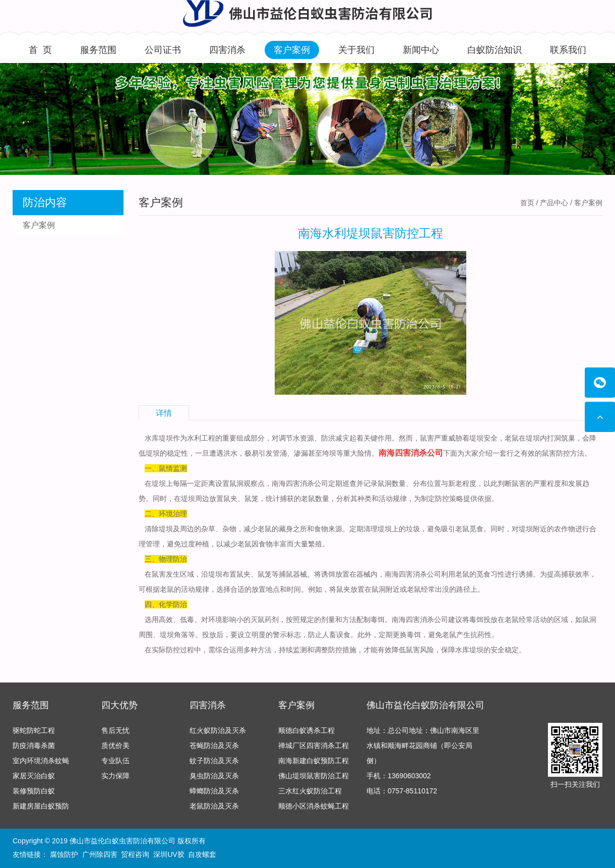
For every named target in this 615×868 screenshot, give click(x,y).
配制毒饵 (371, 619)
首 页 (40, 50)
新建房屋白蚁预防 (41, 806)
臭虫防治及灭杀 (214, 776)
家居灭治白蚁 (34, 776)
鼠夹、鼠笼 (254, 574)
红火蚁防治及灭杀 (218, 730)
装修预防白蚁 (34, 791)
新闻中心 (421, 50)
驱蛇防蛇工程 (34, 730)
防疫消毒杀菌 (34, 746)
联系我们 (568, 50)
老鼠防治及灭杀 (214, 806)
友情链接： (30, 854)
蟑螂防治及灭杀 (214, 791)
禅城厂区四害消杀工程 (314, 746)
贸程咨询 (135, 854)
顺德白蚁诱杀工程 (306, 730)
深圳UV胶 (169, 854)
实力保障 (115, 776)
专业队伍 (115, 761)
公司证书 (163, 50)
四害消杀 (227, 50)
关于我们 (356, 50)
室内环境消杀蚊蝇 (41, 761)
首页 (527, 203)
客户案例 (292, 50)
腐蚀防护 (64, 854)
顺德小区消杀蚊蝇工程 (314, 806)
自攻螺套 (202, 854)
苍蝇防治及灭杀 (214, 746)
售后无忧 (115, 730)
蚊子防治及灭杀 (214, 761)
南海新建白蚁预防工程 (314, 761)
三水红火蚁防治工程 (310, 791)
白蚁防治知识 (495, 50)
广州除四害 (100, 854)
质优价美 (115, 746)
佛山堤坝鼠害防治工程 (314, 776)
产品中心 (554, 203)
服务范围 (98, 50)
